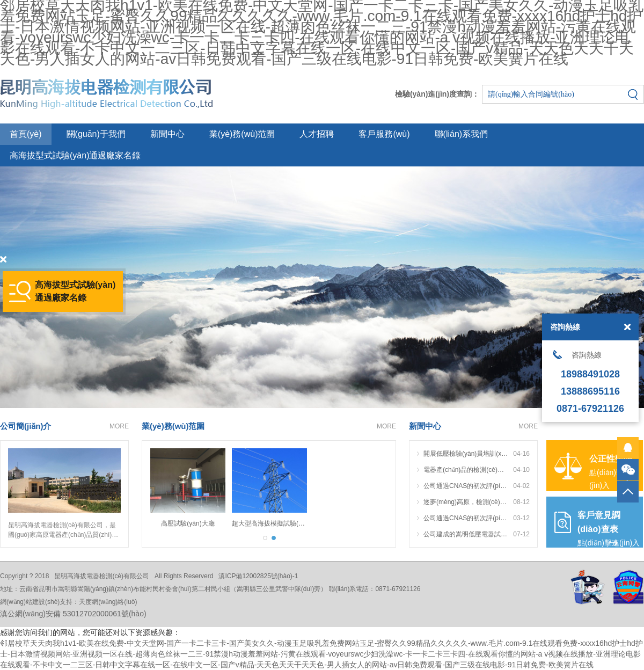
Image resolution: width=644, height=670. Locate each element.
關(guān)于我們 (96, 134)
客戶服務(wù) (384, 134)
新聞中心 (167, 134)
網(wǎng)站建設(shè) (30, 602)
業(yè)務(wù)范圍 (242, 134)
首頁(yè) (26, 134)
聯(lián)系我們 (462, 134)
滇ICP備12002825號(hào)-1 (258, 576)
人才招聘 (317, 134)
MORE (119, 426)
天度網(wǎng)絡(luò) (108, 602)
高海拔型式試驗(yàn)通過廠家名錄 (75, 155)
